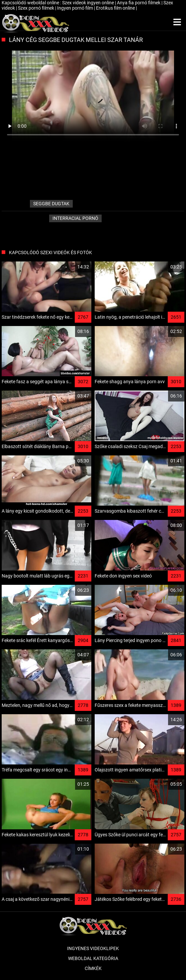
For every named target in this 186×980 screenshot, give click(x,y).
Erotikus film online (116, 8)
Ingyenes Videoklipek (93, 948)
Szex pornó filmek (37, 8)
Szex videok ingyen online (89, 3)
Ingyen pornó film (76, 8)
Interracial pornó (75, 218)
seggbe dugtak (51, 204)
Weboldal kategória (93, 958)
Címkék (93, 968)
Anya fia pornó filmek (139, 3)
